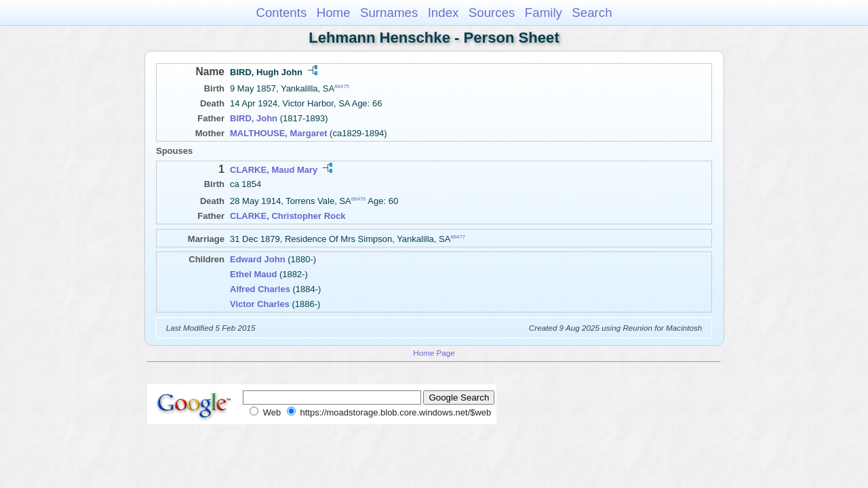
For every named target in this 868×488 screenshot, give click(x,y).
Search (592, 13)
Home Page (434, 353)
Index (443, 13)
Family (544, 13)
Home (334, 13)
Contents (281, 13)
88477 (458, 237)
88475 (342, 86)
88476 (359, 199)
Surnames (389, 13)
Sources (492, 13)
